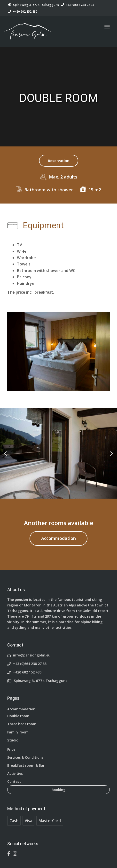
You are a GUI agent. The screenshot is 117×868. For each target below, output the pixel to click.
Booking (58, 790)
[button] (5, 454)
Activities (15, 773)
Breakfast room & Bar (26, 765)
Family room (18, 732)
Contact (14, 781)
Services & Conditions (25, 757)
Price (11, 749)
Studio (13, 740)
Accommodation (58, 538)
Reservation (59, 161)
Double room (18, 716)
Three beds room (22, 724)
